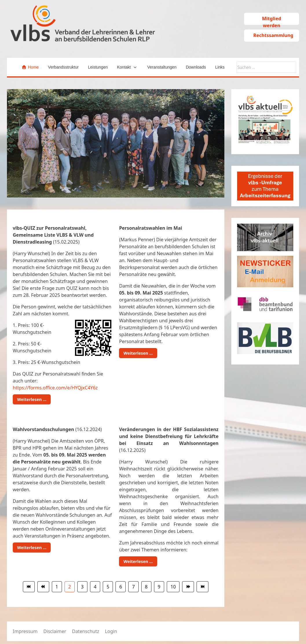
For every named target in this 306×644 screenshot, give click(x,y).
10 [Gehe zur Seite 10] (173, 587)
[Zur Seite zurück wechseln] (43, 587)
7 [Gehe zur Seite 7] (133, 587)
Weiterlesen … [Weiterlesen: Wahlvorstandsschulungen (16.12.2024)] (32, 548)
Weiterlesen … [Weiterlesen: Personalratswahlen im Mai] (138, 353)
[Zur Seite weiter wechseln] (188, 587)
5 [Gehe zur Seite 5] (108, 587)
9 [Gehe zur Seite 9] (159, 587)
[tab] (100, 186)
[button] (127, 67)
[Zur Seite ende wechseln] (203, 587)
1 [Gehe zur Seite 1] (57, 587)
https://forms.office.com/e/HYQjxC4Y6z (55, 388)
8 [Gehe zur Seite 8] (146, 587)
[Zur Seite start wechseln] (29, 587)
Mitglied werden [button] (272, 20)
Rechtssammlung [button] (273, 35)
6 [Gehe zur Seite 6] (121, 587)
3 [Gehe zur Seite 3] (82, 587)
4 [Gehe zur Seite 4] (95, 587)
